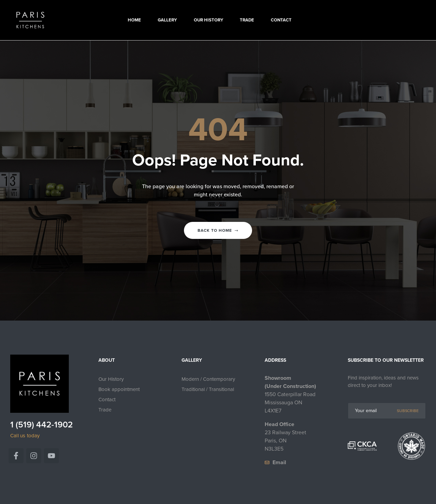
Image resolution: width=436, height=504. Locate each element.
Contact (107, 400)
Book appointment (119, 389)
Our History (111, 379)
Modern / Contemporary (208, 379)
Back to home (218, 230)
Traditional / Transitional (208, 389)
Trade (105, 410)
